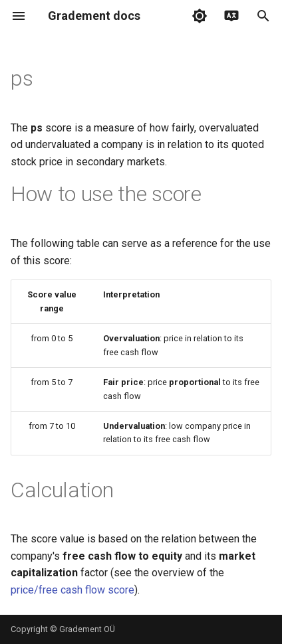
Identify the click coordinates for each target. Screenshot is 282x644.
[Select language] (231, 16)
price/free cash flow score (72, 590)
